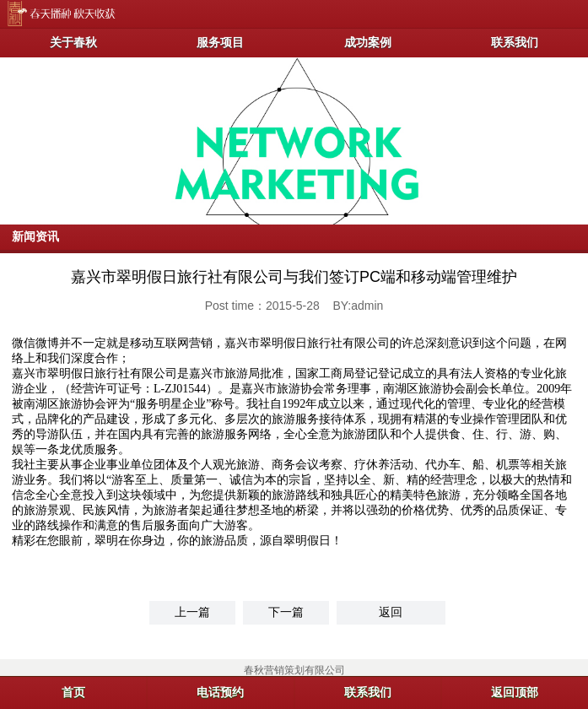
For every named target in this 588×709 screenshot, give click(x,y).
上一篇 (192, 612)
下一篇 (286, 612)
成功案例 (368, 42)
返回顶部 (515, 692)
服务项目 (220, 42)
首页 (73, 692)
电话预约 (220, 692)
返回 (391, 612)
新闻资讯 (35, 236)
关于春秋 (73, 42)
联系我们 (515, 42)
